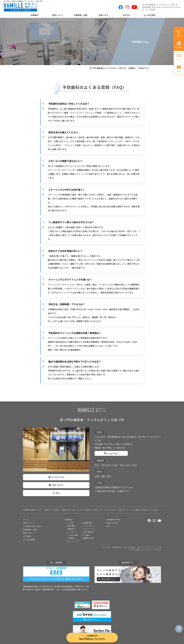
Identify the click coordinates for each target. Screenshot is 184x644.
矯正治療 (71, 522)
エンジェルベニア (73, 538)
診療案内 (34, 15)
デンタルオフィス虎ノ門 (116, 506)
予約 (56, 490)
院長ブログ (104, 15)
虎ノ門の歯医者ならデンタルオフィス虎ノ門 (108, 68)
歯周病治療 (88, 519)
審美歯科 (71, 525)
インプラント (73, 528)
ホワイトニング (89, 525)
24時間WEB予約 (113, 516)
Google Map (111, 451)
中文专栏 (126, 15)
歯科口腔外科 (88, 528)
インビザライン (89, 522)
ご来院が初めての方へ (33, 522)
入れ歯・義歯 (73, 531)
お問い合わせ (56, 483)
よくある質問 (149, 15)
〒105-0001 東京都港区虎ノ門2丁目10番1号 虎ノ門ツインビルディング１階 (131, 544)
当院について (57, 15)
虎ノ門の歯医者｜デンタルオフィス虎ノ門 (145, 546)
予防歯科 (71, 534)
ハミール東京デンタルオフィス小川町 (143, 506)
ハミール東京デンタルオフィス (91, 506)
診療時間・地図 (81, 15)
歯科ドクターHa (69, 506)
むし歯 (71, 519)
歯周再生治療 (88, 534)
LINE (108, 522)
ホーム (26, 516)
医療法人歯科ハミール (33, 506)
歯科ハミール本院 (52, 506)
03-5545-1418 (56, 476)
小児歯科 (87, 531)
